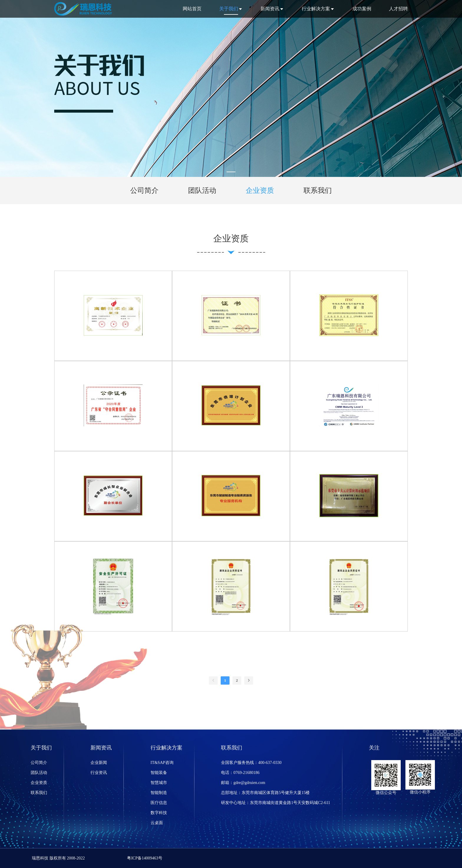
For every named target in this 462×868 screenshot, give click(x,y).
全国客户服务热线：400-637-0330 (251, 763)
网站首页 (192, 9)
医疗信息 (159, 803)
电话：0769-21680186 (240, 773)
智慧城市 (159, 783)
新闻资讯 (270, 9)
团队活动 (39, 773)
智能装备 (159, 773)
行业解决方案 (316, 9)
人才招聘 (398, 9)
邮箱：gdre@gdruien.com (243, 783)
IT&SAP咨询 (162, 763)
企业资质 (39, 783)
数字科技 (159, 813)
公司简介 (39, 763)
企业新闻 (99, 763)
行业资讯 (99, 773)
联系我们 (39, 793)
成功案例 (362, 9)
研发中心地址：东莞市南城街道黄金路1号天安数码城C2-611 (275, 803)
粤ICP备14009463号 (145, 858)
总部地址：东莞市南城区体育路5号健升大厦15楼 (265, 793)
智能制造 (159, 793)
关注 (374, 748)
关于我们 (229, 9)
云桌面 (157, 823)
